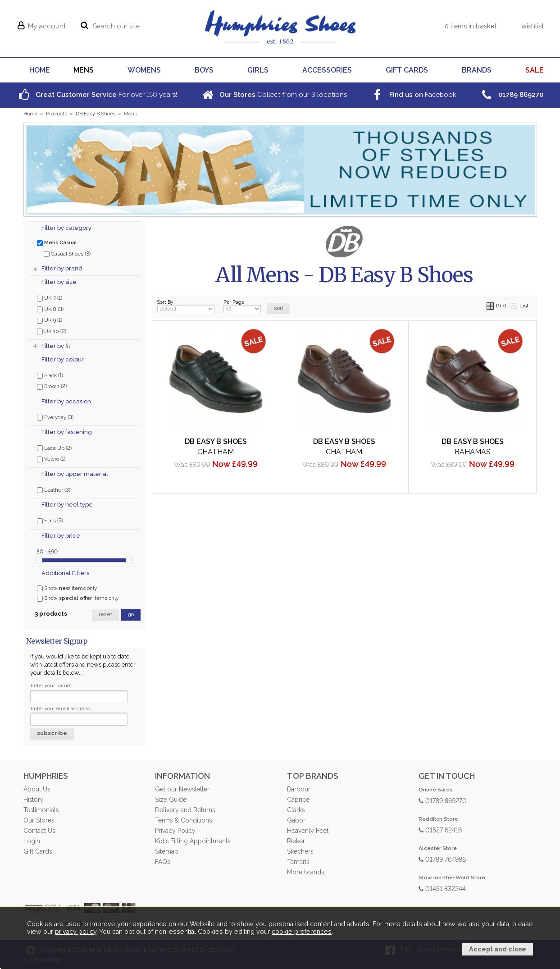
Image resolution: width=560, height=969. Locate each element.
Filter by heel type (67, 505)
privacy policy (76, 932)
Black (50, 375)
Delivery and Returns (185, 810)
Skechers (300, 851)
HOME (40, 70)
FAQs (162, 862)
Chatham (216, 452)
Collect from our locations (273, 94)
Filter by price (61, 536)
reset (105, 615)
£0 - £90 (47, 551)
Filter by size (59, 282)
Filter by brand (62, 268)
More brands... (307, 872)
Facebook (413, 94)
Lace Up (54, 448)
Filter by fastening (67, 432)
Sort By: (186, 306)
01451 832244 (442, 888)
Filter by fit (56, 346)
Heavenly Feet (308, 831)
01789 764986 (442, 859)
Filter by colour (63, 359)
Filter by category (66, 228)
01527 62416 (440, 830)
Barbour (299, 789)
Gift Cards (38, 851)
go (131, 615)
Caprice (298, 800)
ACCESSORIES (327, 70)
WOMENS (144, 70)
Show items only (67, 588)
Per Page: (242, 306)
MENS (84, 70)
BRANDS (477, 70)
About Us (37, 789)
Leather (54, 489)
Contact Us (39, 831)
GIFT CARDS (407, 70)
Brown (52, 386)
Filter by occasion (66, 401)
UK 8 (50, 309)
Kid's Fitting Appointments (193, 841)
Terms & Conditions (183, 820)
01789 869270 (443, 800)
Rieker (296, 841)
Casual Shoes (67, 253)
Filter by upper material (75, 474)
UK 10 (52, 331)
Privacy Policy (175, 831)
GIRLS (258, 70)
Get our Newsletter (182, 789)
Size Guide (171, 800)
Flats (50, 520)
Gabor (296, 820)
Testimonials (41, 810)
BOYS (204, 70)
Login (32, 841)
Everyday (55, 417)
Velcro (51, 458)
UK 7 (50, 297)
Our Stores (39, 820)
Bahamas (473, 452)
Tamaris (298, 862)
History (34, 800)
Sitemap (167, 851)
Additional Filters (65, 573)
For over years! (97, 94)
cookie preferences (302, 932)
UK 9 (50, 320)
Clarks (296, 810)
